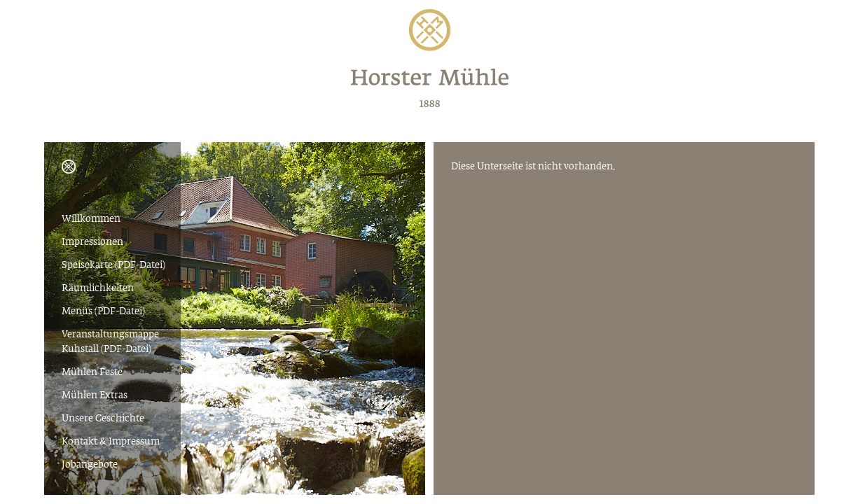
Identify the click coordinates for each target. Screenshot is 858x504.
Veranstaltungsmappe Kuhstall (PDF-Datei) (110, 342)
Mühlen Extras (95, 396)
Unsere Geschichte (103, 419)
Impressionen (92, 243)
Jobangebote (90, 465)
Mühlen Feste (92, 373)
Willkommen (91, 219)
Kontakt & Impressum (111, 442)
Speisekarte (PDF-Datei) (113, 266)
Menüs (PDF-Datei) (103, 312)
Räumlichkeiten (98, 289)
